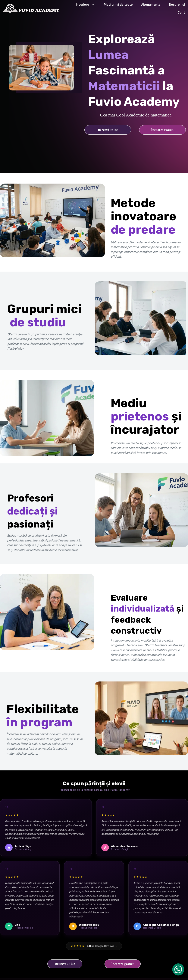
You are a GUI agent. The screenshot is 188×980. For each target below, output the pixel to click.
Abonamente (151, 5)
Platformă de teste (118, 5)
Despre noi (177, 5)
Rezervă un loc (108, 130)
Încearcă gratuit (162, 130)
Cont (181, 13)
